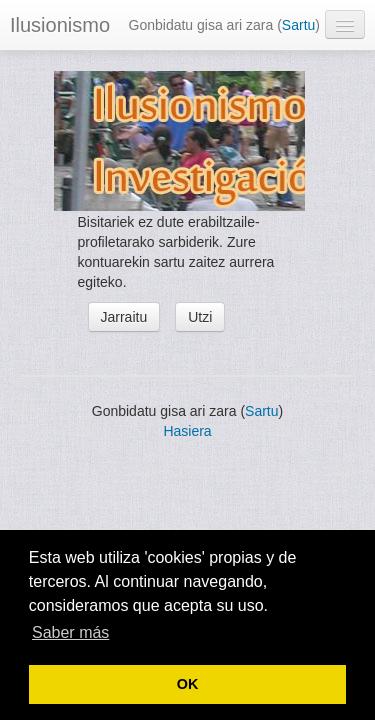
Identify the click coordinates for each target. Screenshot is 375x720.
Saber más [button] (70, 632)
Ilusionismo (60, 25)
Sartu (298, 25)
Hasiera (187, 431)
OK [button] (188, 684)
